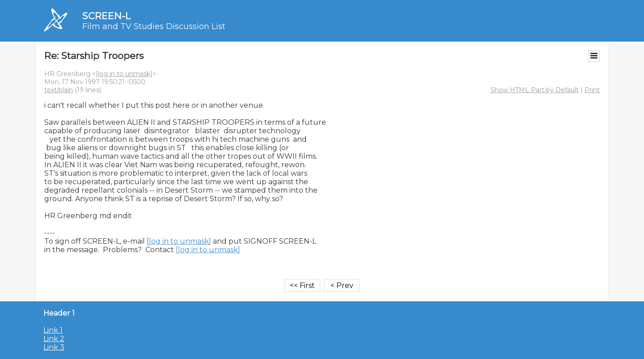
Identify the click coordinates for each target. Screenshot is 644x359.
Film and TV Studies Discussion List (154, 26)
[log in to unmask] (124, 74)
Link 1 (53, 330)
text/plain (59, 90)
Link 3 (54, 347)
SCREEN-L (106, 16)
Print (592, 90)
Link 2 (54, 339)
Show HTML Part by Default (535, 90)
